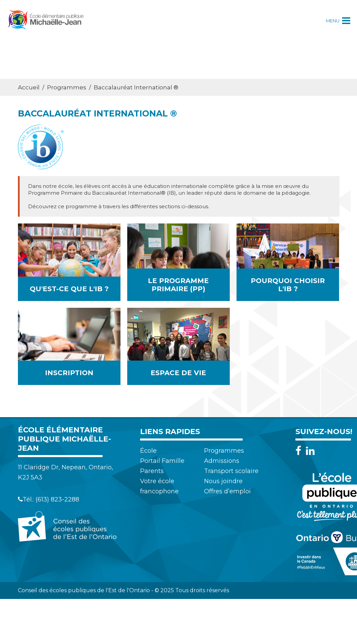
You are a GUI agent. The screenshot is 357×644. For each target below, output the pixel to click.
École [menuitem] (148, 451)
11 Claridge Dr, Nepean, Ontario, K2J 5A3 (65, 472)
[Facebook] (300, 451)
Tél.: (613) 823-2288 (49, 499)
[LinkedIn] (310, 451)
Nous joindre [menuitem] (223, 481)
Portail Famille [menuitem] (162, 461)
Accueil (29, 87)
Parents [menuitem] (152, 471)
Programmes (67, 87)
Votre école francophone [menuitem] (159, 486)
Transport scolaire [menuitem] (231, 471)
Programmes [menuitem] (224, 451)
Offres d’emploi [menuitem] (227, 491)
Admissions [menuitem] (222, 461)
